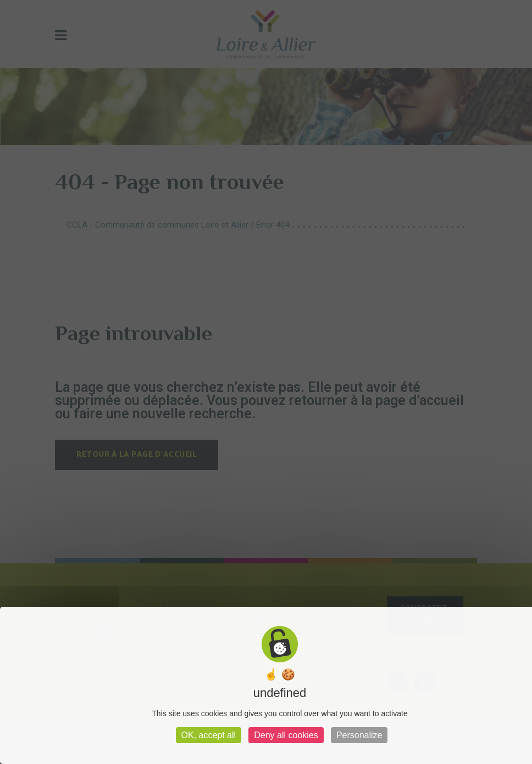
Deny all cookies (286, 735)
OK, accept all (209, 735)
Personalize (359, 735)
